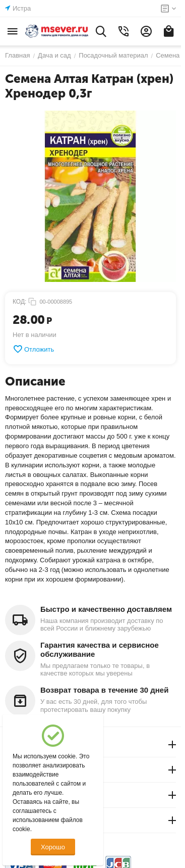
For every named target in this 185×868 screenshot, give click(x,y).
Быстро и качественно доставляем (106, 609)
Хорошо (53, 847)
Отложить (33, 349)
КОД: (19, 302)
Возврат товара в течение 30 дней (104, 690)
